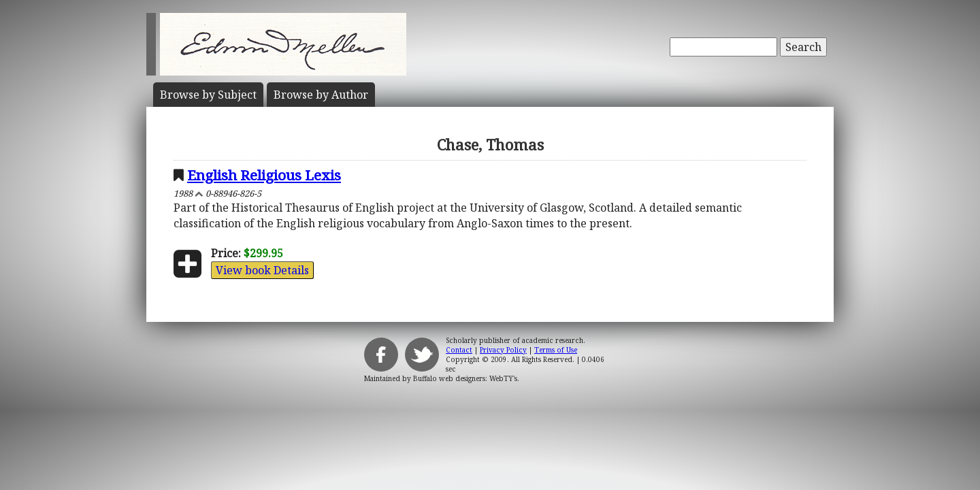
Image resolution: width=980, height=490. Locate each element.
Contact (459, 350)
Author (321, 95)
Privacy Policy (503, 350)
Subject (208, 95)
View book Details (262, 270)
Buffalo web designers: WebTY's (465, 378)
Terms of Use (556, 350)
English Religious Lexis (264, 175)
